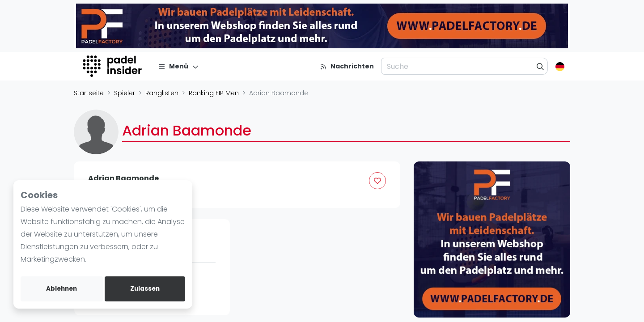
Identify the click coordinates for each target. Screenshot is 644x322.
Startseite (89, 93)
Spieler (125, 93)
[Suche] (540, 66)
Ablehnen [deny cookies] (61, 289)
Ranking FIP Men (214, 93)
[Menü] (179, 66)
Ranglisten (162, 93)
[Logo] (113, 66)
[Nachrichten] (347, 66)
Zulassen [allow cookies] (145, 289)
